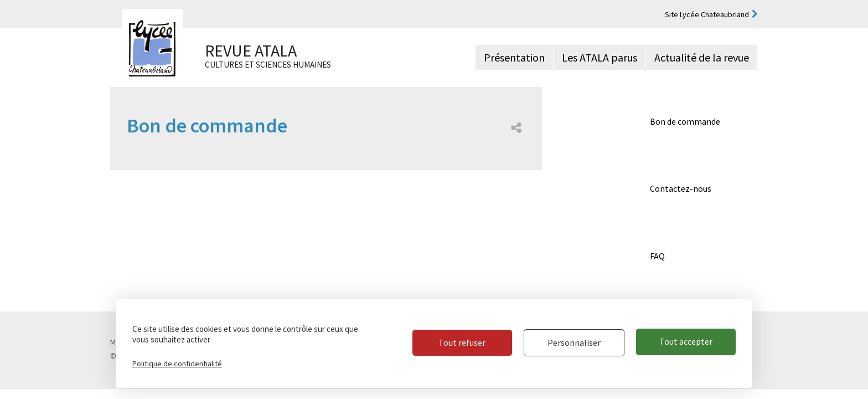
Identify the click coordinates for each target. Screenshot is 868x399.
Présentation (514, 57)
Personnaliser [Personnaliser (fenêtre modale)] (572, 343)
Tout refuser (458, 343)
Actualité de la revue (702, 57)
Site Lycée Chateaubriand (707, 14)
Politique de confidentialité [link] (177, 364)
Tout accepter (686, 343)
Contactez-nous (681, 188)
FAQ (657, 256)
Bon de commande (685, 121)
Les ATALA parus (600, 57)
